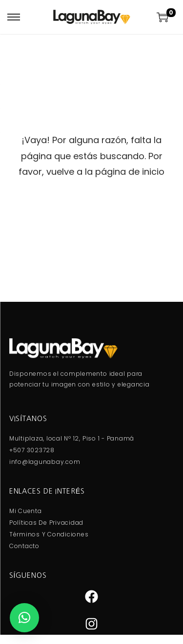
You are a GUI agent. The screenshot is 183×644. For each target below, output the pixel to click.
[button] (24, 618)
